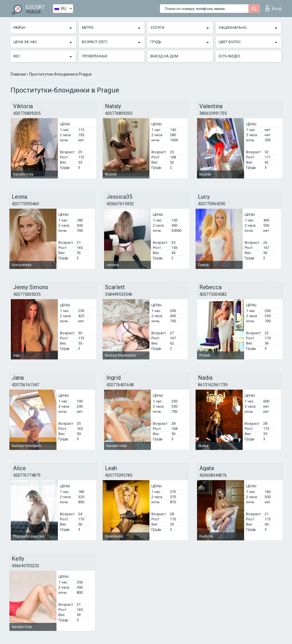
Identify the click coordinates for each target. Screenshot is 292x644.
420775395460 (25, 204)
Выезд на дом (164, 56)
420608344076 (213, 475)
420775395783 (119, 475)
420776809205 (27, 113)
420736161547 (25, 385)
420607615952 (120, 204)
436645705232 (25, 566)
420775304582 (213, 294)
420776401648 (120, 385)
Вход (273, 8)
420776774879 (27, 475)
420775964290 (212, 204)
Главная (19, 74)
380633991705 (213, 113)
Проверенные (95, 56)
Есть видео (230, 56)
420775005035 (27, 294)
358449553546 (119, 294)
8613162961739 (213, 385)
